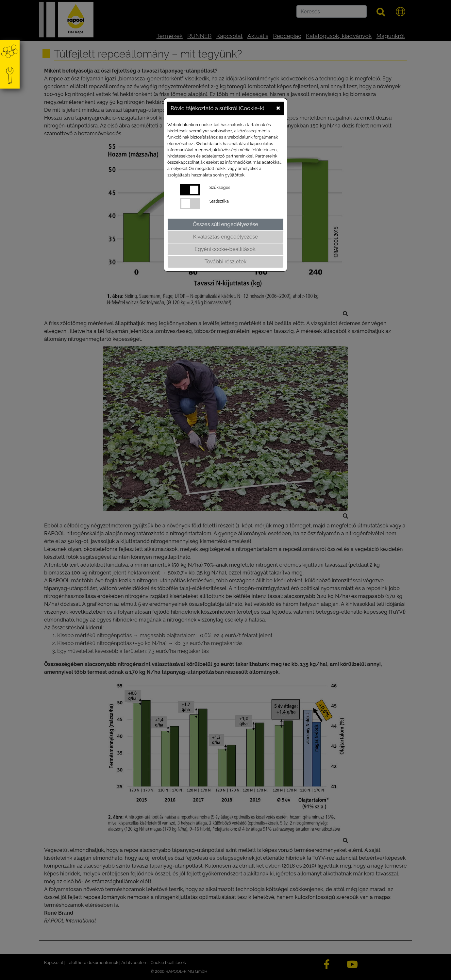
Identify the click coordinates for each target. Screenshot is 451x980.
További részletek (226, 262)
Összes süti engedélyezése (225, 224)
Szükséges (220, 187)
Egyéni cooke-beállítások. (226, 249)
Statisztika (219, 201)
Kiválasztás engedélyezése (226, 237)
